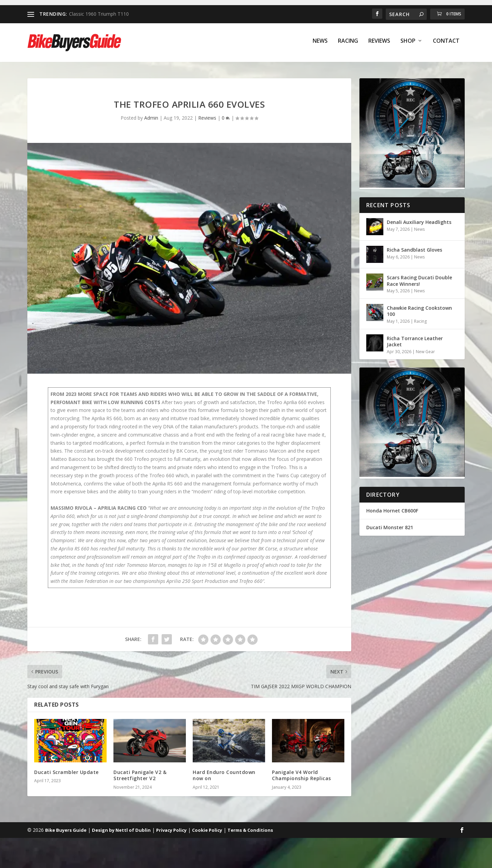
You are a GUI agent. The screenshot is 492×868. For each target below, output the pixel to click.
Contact (446, 45)
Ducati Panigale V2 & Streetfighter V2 (140, 776)
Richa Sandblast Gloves (414, 251)
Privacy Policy (171, 831)
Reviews (379, 45)
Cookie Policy (207, 831)
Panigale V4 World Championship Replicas (302, 776)
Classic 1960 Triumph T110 (99, 14)
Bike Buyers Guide (66, 831)
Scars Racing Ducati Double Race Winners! (419, 282)
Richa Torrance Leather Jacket (415, 342)
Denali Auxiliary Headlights (419, 223)
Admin (151, 119)
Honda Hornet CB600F (392, 512)
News (320, 45)
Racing (348, 45)
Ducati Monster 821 (390, 528)
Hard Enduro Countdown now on (224, 776)
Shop (408, 45)
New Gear (425, 353)
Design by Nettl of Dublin (121, 831)
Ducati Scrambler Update (66, 773)
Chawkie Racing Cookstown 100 (419, 312)
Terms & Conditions (250, 831)
